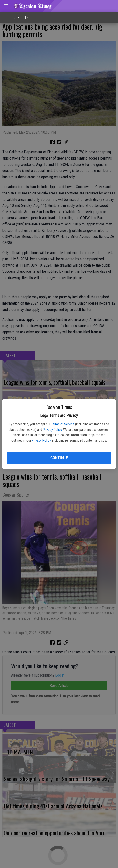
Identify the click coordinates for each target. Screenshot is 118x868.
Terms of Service (63, 424)
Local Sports (18, 17)
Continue (59, 458)
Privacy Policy (52, 430)
